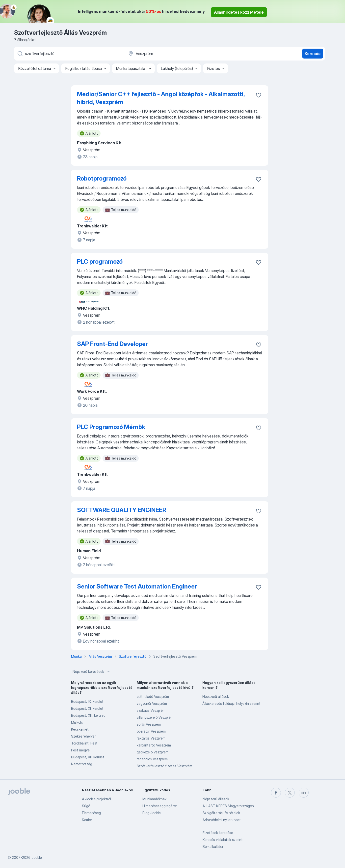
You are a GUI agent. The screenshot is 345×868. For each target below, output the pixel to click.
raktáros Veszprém (151, 738)
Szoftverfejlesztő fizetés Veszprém (164, 766)
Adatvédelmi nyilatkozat (222, 820)
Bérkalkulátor (213, 847)
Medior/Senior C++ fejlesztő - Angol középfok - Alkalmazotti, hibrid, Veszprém (161, 98)
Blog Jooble (152, 813)
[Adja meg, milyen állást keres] (69, 54)
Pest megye (80, 750)
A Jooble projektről (96, 799)
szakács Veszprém (151, 710)
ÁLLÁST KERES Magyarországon (228, 806)
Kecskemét (80, 729)
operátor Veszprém (151, 731)
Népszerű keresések (92, 672)
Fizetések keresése (218, 833)
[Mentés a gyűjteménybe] (259, 95)
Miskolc (77, 722)
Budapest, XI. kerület (87, 708)
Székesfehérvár (83, 736)
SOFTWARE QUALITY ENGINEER (122, 510)
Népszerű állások (216, 697)
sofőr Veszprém (149, 724)
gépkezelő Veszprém (153, 752)
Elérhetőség (91, 813)
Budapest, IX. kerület (87, 701)
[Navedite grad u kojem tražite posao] (179, 54)
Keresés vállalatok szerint (223, 840)
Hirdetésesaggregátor (160, 806)
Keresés (313, 54)
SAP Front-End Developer (112, 344)
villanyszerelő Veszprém (155, 717)
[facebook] (276, 793)
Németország (82, 764)
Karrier (87, 820)
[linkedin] (304, 793)
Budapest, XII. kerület (88, 757)
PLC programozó (100, 262)
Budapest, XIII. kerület (88, 715)
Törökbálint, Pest (84, 743)
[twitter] (290, 793)
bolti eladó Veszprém (153, 697)
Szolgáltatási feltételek (221, 813)
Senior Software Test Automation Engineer (137, 586)
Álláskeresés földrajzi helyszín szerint (231, 703)
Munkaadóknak (154, 799)
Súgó (86, 806)
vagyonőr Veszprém (152, 703)
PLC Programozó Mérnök (111, 427)
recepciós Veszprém (152, 759)
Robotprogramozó (102, 178)
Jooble (37, 857)
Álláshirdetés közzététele (239, 12)
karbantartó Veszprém (154, 745)
